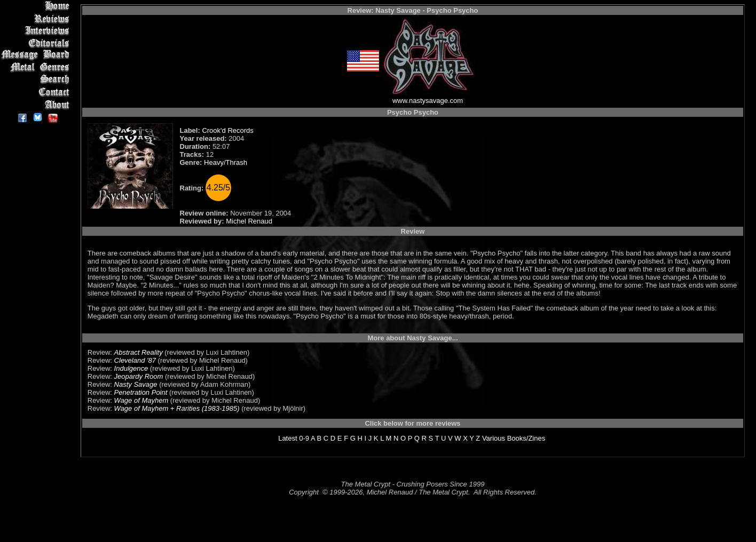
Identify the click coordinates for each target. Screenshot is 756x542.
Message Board (37, 55)
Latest (288, 438)
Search (37, 80)
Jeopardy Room (139, 376)
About (37, 104)
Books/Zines (526, 438)
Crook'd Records (227, 130)
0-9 (304, 438)
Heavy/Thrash (226, 162)
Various (494, 438)
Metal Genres (37, 67)
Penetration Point (141, 392)
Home (37, 6)
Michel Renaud (249, 221)
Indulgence (131, 368)
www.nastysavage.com (428, 101)
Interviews (37, 31)
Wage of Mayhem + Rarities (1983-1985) (177, 408)
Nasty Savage (136, 384)
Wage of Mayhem (141, 400)
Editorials (37, 43)
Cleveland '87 (135, 360)
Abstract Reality (139, 352)
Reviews (37, 18)
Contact (37, 92)
